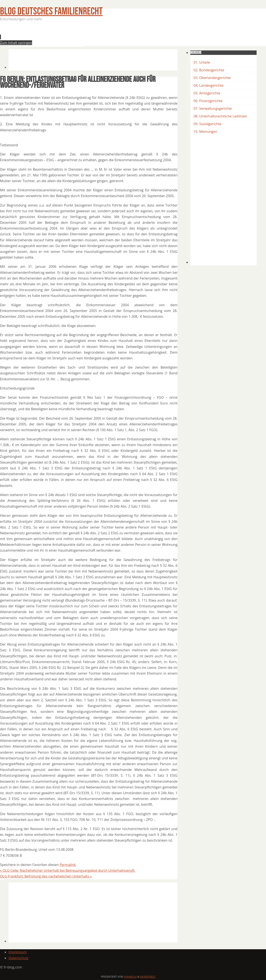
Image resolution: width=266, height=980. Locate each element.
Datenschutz (18, 958)
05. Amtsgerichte (207, 93)
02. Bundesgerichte (209, 70)
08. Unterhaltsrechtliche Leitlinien (220, 116)
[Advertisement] (86, 35)
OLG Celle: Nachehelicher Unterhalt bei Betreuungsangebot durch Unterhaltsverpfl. (68, 870)
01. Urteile (202, 62)
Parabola (130, 977)
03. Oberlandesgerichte (212, 78)
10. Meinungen (205, 132)
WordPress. (148, 977)
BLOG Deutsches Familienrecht (51, 11)
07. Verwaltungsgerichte (213, 108)
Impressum (18, 952)
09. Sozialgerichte (207, 124)
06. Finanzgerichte (208, 101)
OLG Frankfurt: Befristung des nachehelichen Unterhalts (46, 876)
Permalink (68, 865)
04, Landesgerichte (208, 85)
